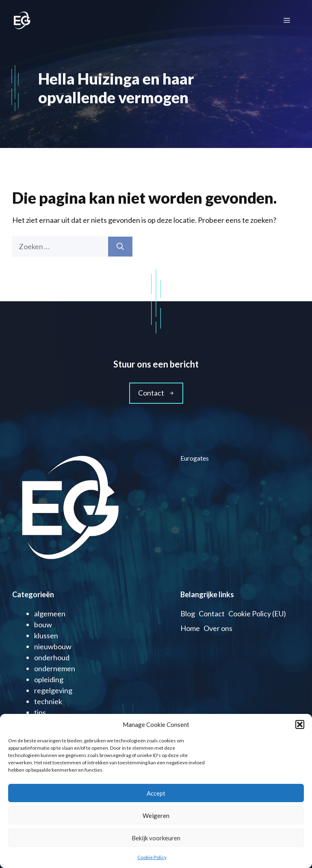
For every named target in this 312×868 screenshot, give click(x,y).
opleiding (49, 679)
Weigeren (156, 816)
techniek (48, 701)
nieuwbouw (53, 646)
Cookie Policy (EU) (257, 613)
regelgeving (53, 690)
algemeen (50, 613)
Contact (212, 613)
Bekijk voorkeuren (156, 838)
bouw (43, 624)
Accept (156, 793)
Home (190, 628)
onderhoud (52, 657)
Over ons (218, 628)
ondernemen (55, 668)
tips (40, 712)
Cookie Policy (152, 857)
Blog (188, 613)
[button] (300, 724)
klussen (46, 635)
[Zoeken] (120, 247)
